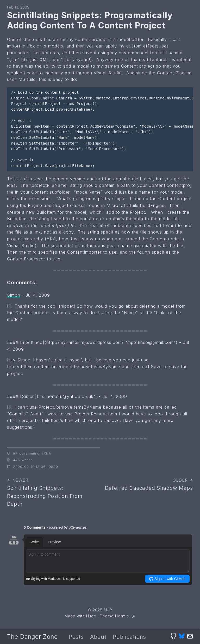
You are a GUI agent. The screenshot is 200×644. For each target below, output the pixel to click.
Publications (130, 637)
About (98, 637)
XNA (48, 453)
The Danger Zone (32, 637)
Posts (76, 637)
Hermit (122, 616)
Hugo (91, 616)
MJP (108, 610)
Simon (14, 295)
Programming (28, 453)
